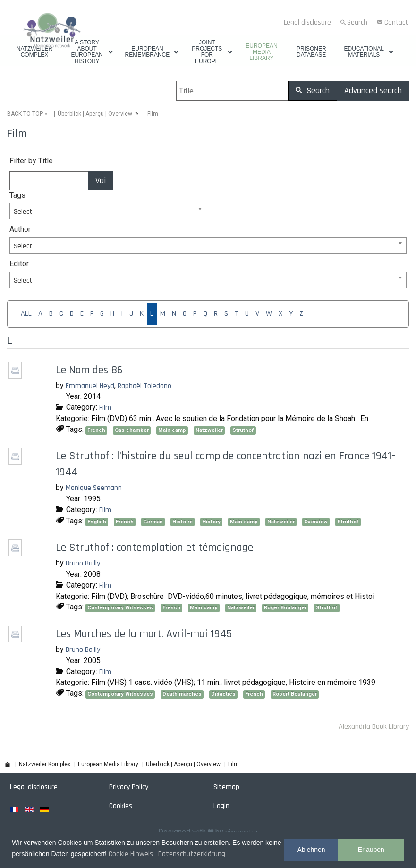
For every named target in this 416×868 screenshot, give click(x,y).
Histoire (183, 522)
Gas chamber (132, 430)
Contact (396, 22)
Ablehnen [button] (311, 850)
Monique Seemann (94, 488)
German (153, 522)
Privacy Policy (129, 787)
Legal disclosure (307, 22)
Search (357, 22)
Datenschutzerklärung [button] (192, 854)
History (211, 522)
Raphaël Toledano (144, 386)
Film (105, 408)
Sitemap (226, 787)
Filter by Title (31, 161)
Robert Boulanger (295, 694)
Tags (17, 195)
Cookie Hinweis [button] (131, 854)
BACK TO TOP (25, 114)
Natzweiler (209, 430)
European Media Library (261, 52)
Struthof (243, 430)
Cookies (121, 806)
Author (20, 229)
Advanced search (373, 90)
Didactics (223, 694)
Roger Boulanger (285, 608)
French (96, 430)
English (97, 522)
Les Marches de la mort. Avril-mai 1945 (144, 634)
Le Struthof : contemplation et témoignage (154, 548)
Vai (101, 181)
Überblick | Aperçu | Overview (95, 114)
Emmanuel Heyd (90, 386)
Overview (316, 522)
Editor (19, 264)
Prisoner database (311, 52)
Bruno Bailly (83, 563)
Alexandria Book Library (374, 727)
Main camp (172, 430)
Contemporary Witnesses (120, 608)
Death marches (182, 694)
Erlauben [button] (371, 850)
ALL (26, 314)
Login (221, 806)
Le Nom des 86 (89, 370)
